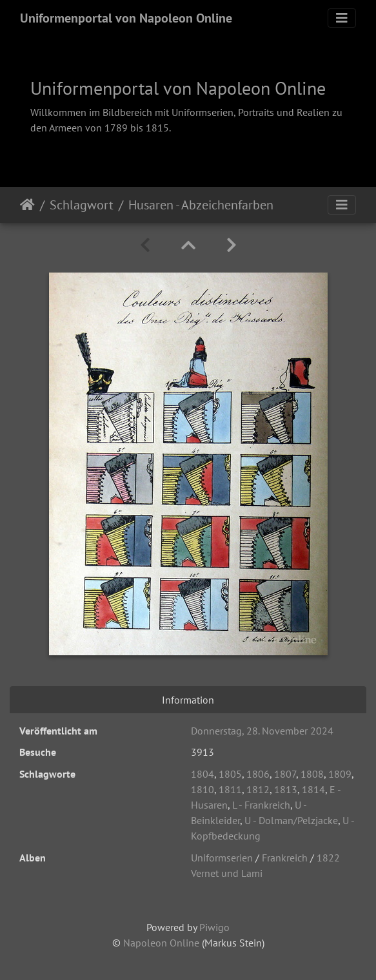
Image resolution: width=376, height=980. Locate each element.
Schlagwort (82, 205)
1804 (203, 774)
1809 (340, 774)
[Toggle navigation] (342, 18)
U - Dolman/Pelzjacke (291, 820)
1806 (258, 774)
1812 (258, 789)
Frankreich (285, 858)
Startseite (27, 205)
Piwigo (214, 927)
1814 (313, 789)
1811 (230, 789)
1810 (203, 789)
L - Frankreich (261, 805)
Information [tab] (188, 700)
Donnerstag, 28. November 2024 (262, 731)
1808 (312, 774)
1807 (285, 774)
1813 (286, 789)
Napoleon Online (161, 943)
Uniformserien (222, 858)
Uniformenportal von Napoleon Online (126, 18)
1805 (230, 774)
